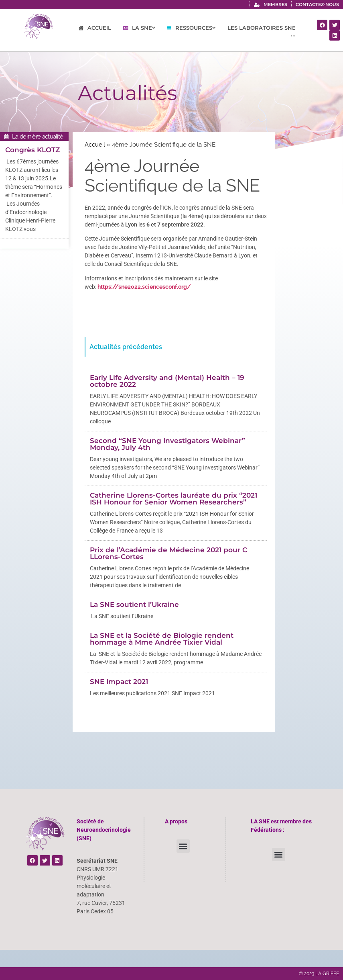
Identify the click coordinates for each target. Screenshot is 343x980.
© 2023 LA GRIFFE (319, 974)
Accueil (95, 145)
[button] (183, 846)
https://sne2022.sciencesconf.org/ (144, 287)
